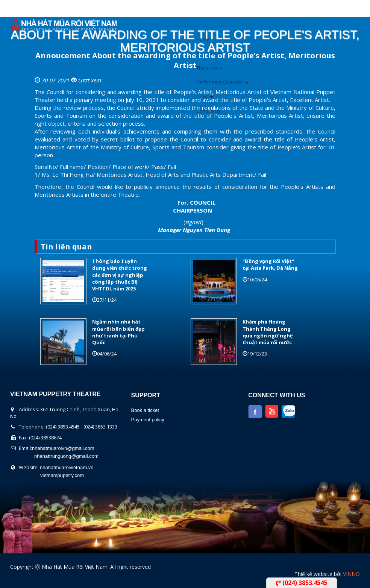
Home (203, 39)
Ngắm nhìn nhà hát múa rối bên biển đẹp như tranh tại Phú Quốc (118, 332)
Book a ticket (145, 410)
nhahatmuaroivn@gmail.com (63, 448)
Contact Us (208, 111)
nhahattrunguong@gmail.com (66, 456)
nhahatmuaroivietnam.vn (67, 467)
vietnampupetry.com (62, 475)
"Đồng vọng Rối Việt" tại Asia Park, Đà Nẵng (270, 264)
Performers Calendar (222, 82)
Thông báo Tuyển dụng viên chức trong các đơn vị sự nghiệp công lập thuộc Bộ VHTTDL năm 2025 (120, 275)
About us (209, 53)
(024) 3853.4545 (302, 583)
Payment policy (147, 420)
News (205, 96)
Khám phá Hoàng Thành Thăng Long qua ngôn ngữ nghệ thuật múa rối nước (268, 332)
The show (209, 68)
